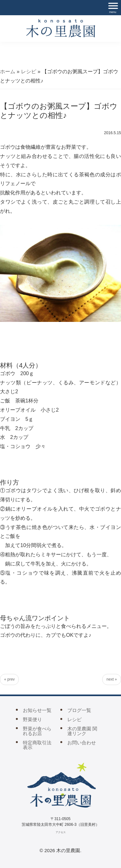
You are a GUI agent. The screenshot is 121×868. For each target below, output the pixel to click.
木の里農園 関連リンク (82, 731)
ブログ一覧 (79, 710)
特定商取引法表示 (37, 745)
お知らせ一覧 (37, 710)
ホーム (8, 72)
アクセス (61, 832)
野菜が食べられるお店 (37, 731)
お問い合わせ (82, 743)
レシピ (29, 72)
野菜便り (32, 719)
